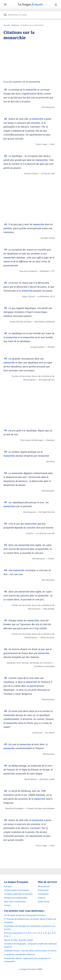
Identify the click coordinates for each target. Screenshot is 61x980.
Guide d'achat (44, 902)
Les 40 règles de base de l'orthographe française (25, 915)
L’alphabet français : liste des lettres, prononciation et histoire (30, 951)
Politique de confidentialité (15, 898)
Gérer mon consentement (15, 902)
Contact (7, 905)
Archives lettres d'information (17, 890)
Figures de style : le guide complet (18, 940)
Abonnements (44, 886)
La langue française (27, 969)
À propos (8, 886)
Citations (15, 25)
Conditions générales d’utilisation (18, 894)
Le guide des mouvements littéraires (19, 954)
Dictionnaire (43, 890)
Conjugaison (43, 894)
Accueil (6, 25)
